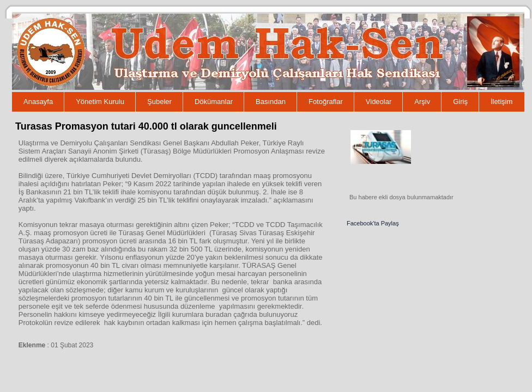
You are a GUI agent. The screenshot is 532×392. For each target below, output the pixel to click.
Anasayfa (38, 102)
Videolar (379, 102)
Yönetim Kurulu (100, 102)
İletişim (501, 102)
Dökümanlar (214, 102)
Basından (271, 102)
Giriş (460, 102)
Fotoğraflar (326, 102)
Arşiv (422, 102)
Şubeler (159, 102)
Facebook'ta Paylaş (373, 223)
